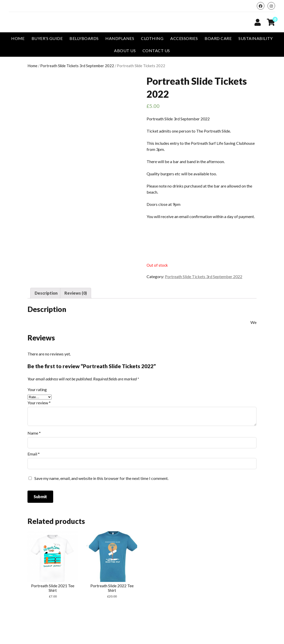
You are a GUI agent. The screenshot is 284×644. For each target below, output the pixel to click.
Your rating (37, 389)
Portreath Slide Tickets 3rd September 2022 (77, 66)
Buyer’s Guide (47, 38)
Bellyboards (84, 38)
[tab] (46, 293)
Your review (39, 403)
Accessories (184, 38)
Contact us (156, 51)
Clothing (152, 38)
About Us (125, 51)
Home (18, 38)
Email (34, 454)
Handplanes (120, 38)
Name (34, 433)
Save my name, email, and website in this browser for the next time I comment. (101, 478)
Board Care (218, 38)
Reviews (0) (76, 293)
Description (46, 293)
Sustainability (256, 38)
